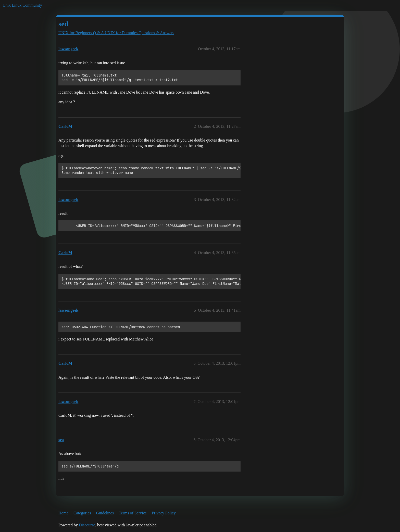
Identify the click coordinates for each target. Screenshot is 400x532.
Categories (82, 513)
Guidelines (105, 513)
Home (63, 513)
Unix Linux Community (22, 5)
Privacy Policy (164, 513)
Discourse (87, 525)
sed (63, 24)
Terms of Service (133, 513)
